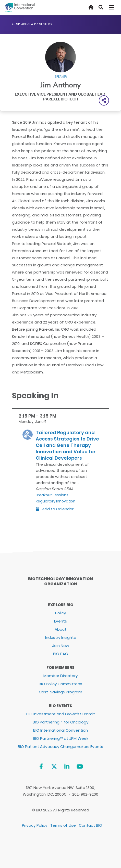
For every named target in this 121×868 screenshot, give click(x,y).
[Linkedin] (67, 766)
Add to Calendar (55, 509)
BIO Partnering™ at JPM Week (61, 738)
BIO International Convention (60, 730)
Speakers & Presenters (34, 24)
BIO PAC (60, 654)
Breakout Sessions (52, 495)
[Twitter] (54, 766)
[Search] (101, 7)
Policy (60, 613)
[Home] (91, 7)
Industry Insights (60, 637)
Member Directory (60, 676)
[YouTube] (80, 766)
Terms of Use (63, 825)
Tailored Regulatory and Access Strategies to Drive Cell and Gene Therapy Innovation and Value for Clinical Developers (67, 445)
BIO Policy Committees (60, 684)
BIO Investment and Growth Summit (61, 714)
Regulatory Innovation (56, 501)
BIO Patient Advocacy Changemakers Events (60, 747)
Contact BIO (90, 825)
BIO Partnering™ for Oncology (60, 722)
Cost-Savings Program (60, 692)
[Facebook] (41, 766)
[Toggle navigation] (112, 7)
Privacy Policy (35, 825)
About (60, 629)
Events (60, 621)
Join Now (61, 646)
